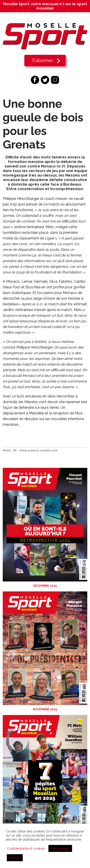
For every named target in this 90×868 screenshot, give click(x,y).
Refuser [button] (15, 858)
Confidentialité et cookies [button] (26, 848)
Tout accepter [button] (60, 848)
